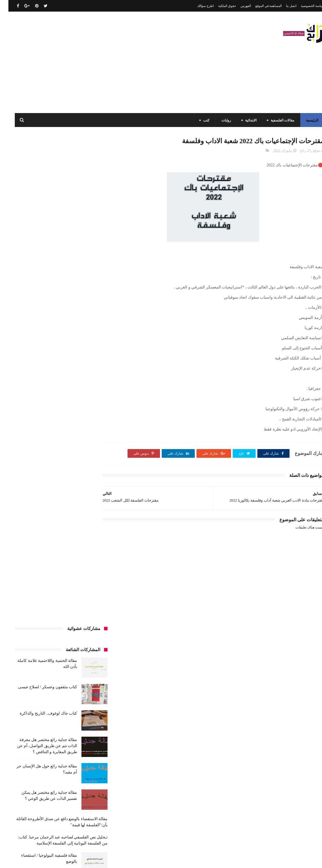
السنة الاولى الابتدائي (40, 456)
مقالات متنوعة (86, 671)
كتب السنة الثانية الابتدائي (35, 585)
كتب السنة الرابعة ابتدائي (32, 595)
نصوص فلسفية (85, 692)
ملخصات (62, 671)
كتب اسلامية (53, 563)
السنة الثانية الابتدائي (81, 477)
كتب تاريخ (89, 628)
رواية (44, 531)
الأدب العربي (87, 445)
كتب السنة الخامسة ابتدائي (77, 595)
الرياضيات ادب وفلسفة (79, 456)
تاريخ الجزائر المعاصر (28, 510)
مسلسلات (45, 638)
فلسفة (29, 553)
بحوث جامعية (87, 510)
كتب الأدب (89, 574)
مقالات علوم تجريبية (82, 660)
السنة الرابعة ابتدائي (43, 488)
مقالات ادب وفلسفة (82, 649)
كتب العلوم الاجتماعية (80, 606)
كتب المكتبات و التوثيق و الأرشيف (71, 617)
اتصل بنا (283, 6)
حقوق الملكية (219, 6)
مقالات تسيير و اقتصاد (44, 649)
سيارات (25, 542)
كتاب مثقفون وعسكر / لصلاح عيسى (39, 199)
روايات (218, 120)
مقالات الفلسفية (274, 120)
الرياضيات (44, 445)
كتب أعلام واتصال (24, 563)
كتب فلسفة (44, 628)
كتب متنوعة (88, 638)
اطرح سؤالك (197, 6)
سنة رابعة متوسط (51, 542)
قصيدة (74, 563)
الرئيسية (304, 120)
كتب (198, 120)
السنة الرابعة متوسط (81, 499)
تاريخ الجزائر (61, 510)
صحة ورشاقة (87, 553)
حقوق (59, 531)
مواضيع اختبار (38, 671)
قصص (91, 563)
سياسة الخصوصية (304, 6)
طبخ (66, 553)
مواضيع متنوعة (86, 681)
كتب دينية (67, 628)
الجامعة (65, 445)
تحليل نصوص (31, 520)
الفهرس (237, 6)
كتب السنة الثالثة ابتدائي (79, 585)
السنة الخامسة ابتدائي (80, 488)
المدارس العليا (48, 499)
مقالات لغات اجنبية (46, 660)
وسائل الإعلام (57, 692)
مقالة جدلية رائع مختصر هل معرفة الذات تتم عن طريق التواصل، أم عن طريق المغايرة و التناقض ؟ (39, 258)
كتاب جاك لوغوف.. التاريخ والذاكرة (40, 225)
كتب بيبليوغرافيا (28, 617)
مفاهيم (25, 638)
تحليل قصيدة (57, 520)
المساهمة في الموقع (260, 6)
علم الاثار (49, 553)
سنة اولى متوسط (83, 542)
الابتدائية (242, 120)
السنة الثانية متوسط (44, 477)
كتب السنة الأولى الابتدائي (55, 574)
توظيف (76, 531)
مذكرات (66, 638)
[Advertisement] (112, 62)
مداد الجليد (218, 859)
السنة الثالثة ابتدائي (82, 467)
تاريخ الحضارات (85, 520)
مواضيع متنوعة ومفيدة (52, 681)
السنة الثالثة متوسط (46, 467)
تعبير (92, 531)
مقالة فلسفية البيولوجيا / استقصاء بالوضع (41, 828)
